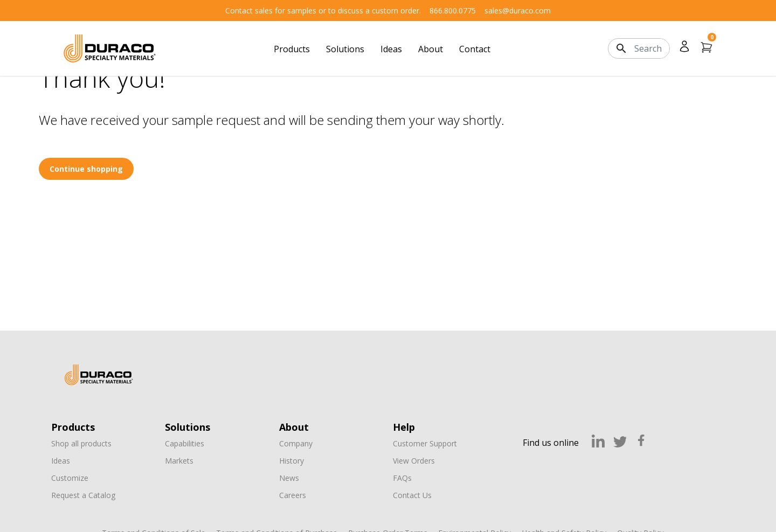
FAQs (402, 478)
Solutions (345, 49)
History (292, 461)
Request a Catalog (83, 495)
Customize (70, 478)
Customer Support (425, 443)
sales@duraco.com (518, 10)
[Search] (652, 48)
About (431, 49)
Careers (293, 495)
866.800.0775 (453, 10)
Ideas (391, 49)
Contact (475, 49)
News (289, 478)
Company (296, 443)
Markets (179, 461)
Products (292, 49)
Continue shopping (86, 169)
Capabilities (185, 443)
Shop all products (81, 443)
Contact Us (412, 495)
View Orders (414, 461)
